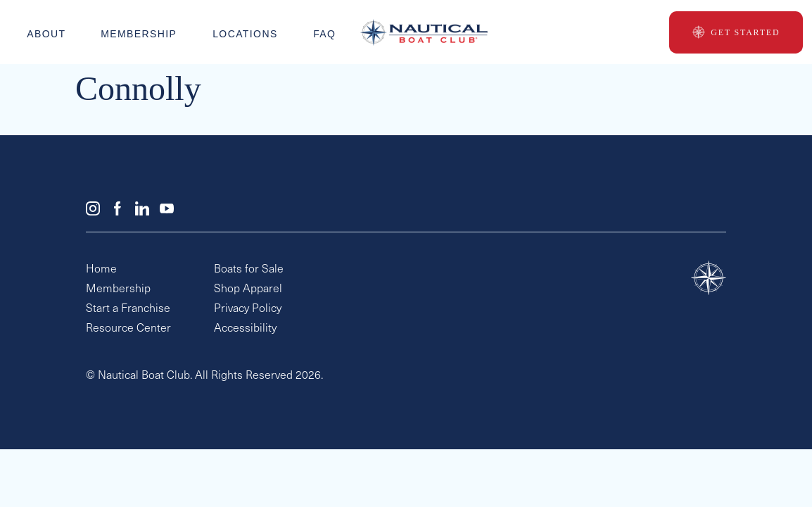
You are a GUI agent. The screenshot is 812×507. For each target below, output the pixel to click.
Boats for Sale (249, 270)
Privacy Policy (248, 309)
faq (324, 33)
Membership (139, 33)
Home (101, 270)
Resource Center (128, 329)
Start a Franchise (128, 309)
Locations (245, 33)
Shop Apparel (248, 289)
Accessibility (245, 329)
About (46, 33)
